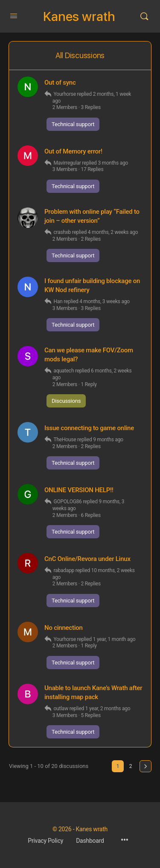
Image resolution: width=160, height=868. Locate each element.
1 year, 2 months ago (108, 709)
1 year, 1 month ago (114, 639)
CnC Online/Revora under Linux (87, 559)
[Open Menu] (14, 16)
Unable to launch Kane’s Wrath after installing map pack (93, 692)
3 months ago (113, 163)
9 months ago (108, 440)
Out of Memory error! (73, 151)
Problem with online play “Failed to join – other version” (92, 216)
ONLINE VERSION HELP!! (79, 490)
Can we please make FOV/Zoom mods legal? (89, 355)
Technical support (73, 124)
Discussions (66, 401)
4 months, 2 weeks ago (113, 232)
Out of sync (60, 83)
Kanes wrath (79, 16)
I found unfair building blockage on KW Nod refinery (92, 285)
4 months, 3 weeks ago (105, 301)
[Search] (144, 16)
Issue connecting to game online (89, 428)
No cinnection (64, 628)
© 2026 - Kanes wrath (80, 829)
